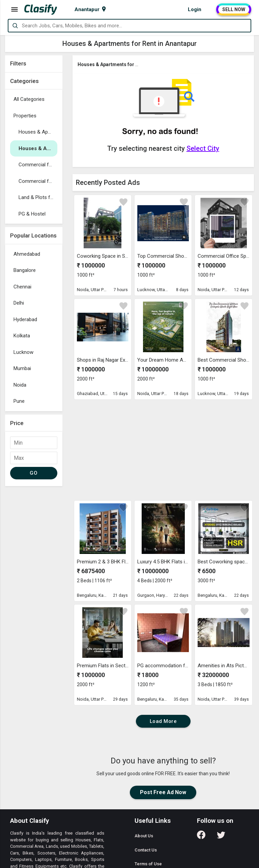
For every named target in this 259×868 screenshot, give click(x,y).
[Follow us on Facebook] (201, 837)
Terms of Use (148, 864)
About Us (144, 836)
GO (34, 473)
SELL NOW (234, 9)
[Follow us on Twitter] (221, 837)
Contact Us (146, 850)
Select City (203, 148)
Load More (163, 721)
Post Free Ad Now (163, 792)
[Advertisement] (34, 591)
